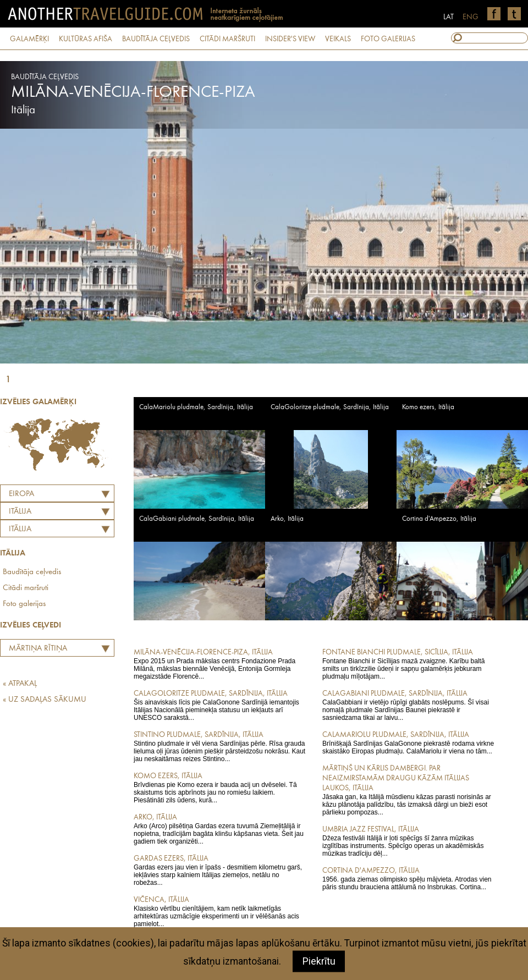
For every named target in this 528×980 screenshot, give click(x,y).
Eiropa (21, 494)
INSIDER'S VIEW (290, 39)
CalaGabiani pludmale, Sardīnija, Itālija (197, 519)
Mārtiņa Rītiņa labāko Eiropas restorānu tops (35, 650)
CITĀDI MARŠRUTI (227, 39)
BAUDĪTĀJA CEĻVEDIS (156, 39)
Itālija (20, 529)
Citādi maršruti (26, 588)
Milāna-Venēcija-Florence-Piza (133, 92)
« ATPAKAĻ (20, 684)
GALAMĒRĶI (29, 39)
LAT (449, 17)
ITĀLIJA (20, 512)
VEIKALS (338, 39)
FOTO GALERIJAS (388, 39)
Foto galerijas (24, 604)
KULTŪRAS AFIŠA (86, 39)
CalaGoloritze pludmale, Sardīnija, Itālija (330, 407)
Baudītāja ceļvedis (32, 572)
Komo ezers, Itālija (428, 407)
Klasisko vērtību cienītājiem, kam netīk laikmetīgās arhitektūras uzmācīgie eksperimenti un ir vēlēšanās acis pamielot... (220, 911)
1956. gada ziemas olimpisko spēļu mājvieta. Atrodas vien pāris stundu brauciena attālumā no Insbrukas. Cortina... (409, 878)
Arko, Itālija (287, 519)
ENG (471, 17)
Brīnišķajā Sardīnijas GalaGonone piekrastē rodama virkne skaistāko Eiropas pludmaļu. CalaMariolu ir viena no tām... (409, 742)
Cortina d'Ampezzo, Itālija (439, 519)
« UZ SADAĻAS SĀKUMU (45, 700)
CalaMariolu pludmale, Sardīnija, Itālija (196, 407)
